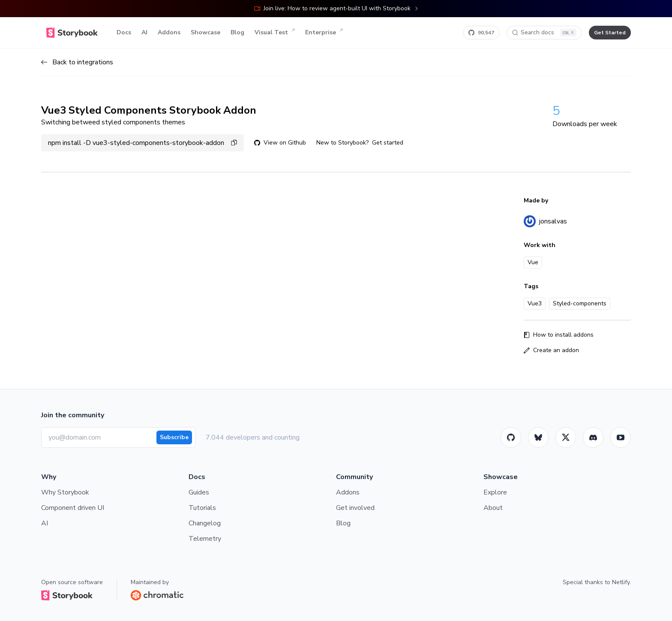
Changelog (205, 523)
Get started (388, 143)
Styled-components (580, 303)
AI (144, 32)
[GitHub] (511, 437)
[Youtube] (621, 437)
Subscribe (174, 437)
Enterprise (324, 33)
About (493, 508)
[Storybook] (593, 437)
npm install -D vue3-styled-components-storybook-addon (142, 143)
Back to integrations (77, 62)
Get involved (355, 508)
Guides (199, 492)
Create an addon (551, 350)
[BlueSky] (538, 437)
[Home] (72, 33)
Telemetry (205, 539)
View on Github (280, 143)
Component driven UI (73, 508)
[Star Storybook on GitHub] (481, 33)
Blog (237, 32)
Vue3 (535, 303)
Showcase (205, 32)
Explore (495, 492)
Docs (124, 32)
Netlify (621, 582)
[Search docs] (544, 33)
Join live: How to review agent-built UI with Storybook (336, 8)
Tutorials (202, 508)
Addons (169, 32)
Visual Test (275, 33)
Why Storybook (65, 492)
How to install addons (559, 335)
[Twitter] (566, 437)
